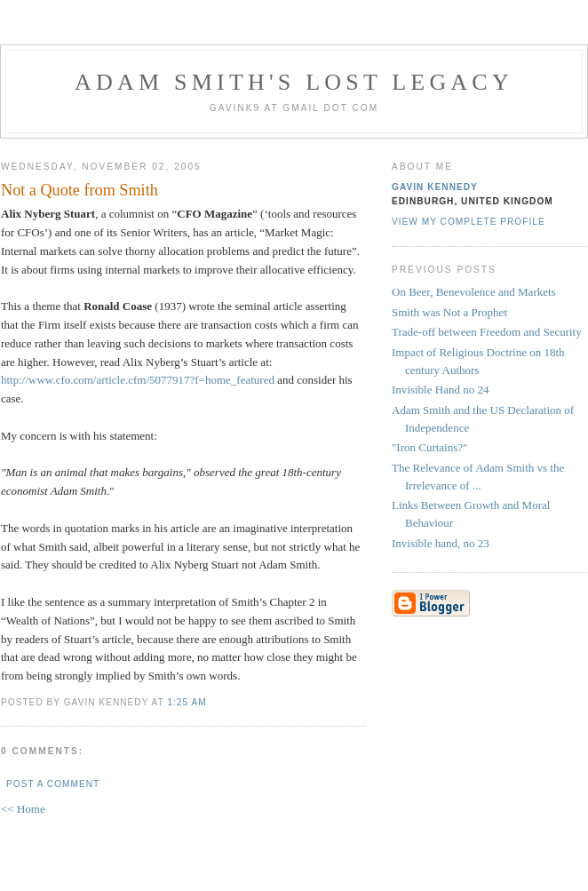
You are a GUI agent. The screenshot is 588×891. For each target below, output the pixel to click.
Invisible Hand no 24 (440, 390)
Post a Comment (53, 784)
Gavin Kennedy (435, 187)
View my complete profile (469, 222)
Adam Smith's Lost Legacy (294, 82)
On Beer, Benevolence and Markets (474, 292)
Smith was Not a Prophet (449, 312)
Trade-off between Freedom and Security (487, 332)
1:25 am (187, 702)
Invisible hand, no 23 (441, 543)
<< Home (23, 809)
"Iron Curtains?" (429, 447)
